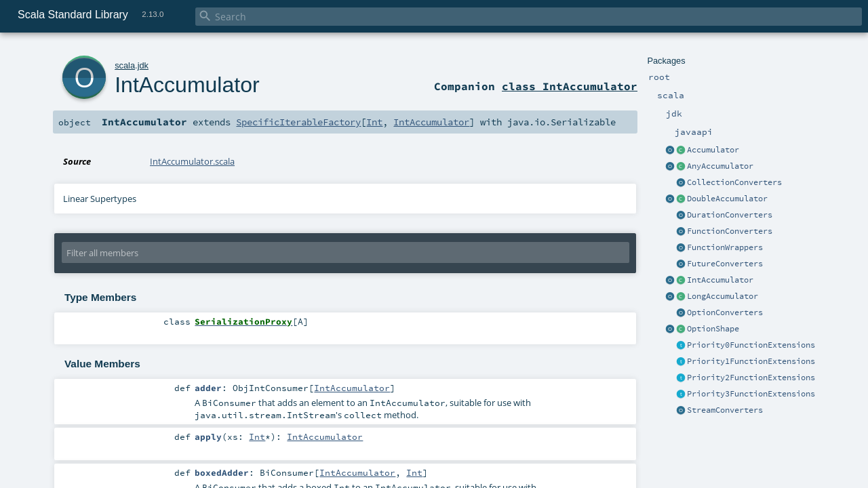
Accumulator (713, 150)
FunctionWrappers (725, 247)
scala (125, 65)
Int (374, 122)
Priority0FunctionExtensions (751, 345)
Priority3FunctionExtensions (751, 394)
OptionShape (713, 329)
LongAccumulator (723, 296)
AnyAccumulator (720, 166)
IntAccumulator (720, 280)
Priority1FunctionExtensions (751, 361)
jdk (143, 65)
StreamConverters (725, 410)
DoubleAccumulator (727, 199)
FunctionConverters (730, 231)
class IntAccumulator (570, 86)
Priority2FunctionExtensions (751, 378)
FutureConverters (725, 264)
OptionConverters (725, 312)
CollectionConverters (734, 182)
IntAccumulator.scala (192, 161)
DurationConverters (730, 215)
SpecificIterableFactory (298, 122)
